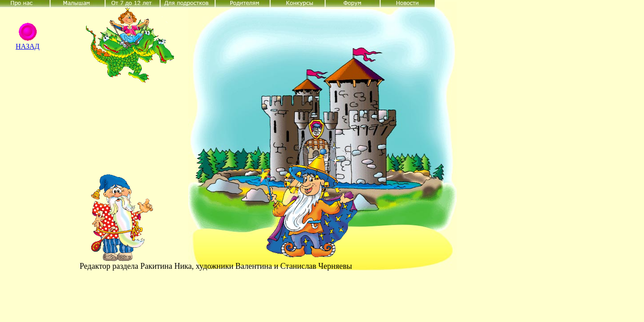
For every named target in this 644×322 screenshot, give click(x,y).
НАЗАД (28, 46)
